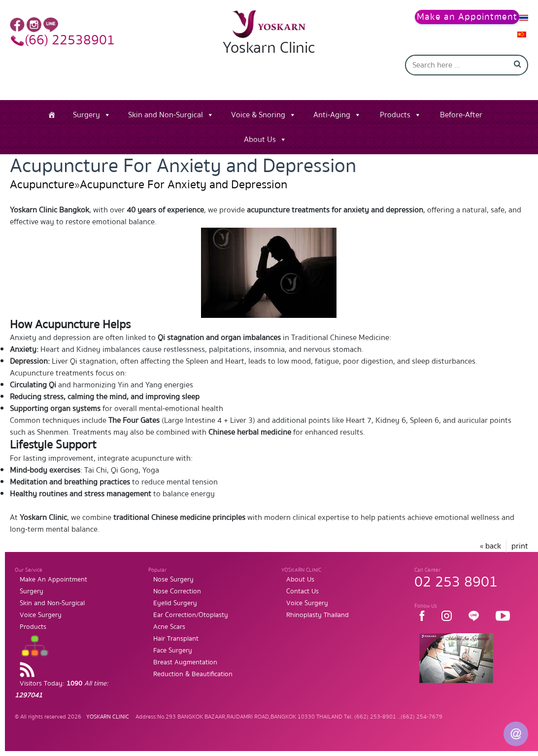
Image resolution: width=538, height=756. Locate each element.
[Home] (52, 115)
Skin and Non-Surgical (166, 115)
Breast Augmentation (185, 662)
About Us (260, 139)
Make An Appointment (53, 580)
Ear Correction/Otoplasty (191, 615)
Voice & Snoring (258, 115)
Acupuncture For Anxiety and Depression (184, 185)
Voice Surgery (41, 615)
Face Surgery (173, 651)
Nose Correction (177, 591)
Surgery (86, 115)
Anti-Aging (332, 115)
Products (395, 115)
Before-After (461, 115)
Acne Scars (169, 627)
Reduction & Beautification (193, 674)
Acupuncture (42, 185)
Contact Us (303, 591)
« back (490, 546)
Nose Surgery (173, 580)
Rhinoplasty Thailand (318, 615)
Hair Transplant (176, 639)
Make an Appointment (467, 17)
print (520, 546)
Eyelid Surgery (175, 603)
